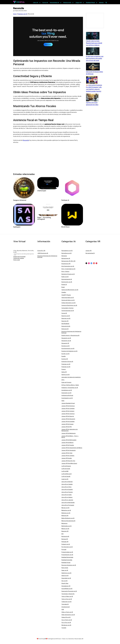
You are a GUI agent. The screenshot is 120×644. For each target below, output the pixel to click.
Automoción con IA (67, 282)
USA (63, 609)
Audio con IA (65, 277)
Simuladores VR (66, 586)
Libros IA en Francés (67, 492)
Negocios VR (65, 531)
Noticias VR (65, 539)
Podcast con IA (66, 544)
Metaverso (64, 523)
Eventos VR (65, 359)
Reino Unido (65, 568)
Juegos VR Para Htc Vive (68, 461)
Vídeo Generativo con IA (68, 615)
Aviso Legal (17, 260)
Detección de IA (66, 326)
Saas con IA (65, 570)
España (64, 356)
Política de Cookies (19, 258)
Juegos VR (79, 3)
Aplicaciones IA (66, 258)
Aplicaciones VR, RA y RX (68, 261)
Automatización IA (67, 279)
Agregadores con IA (67, 251)
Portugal (64, 549)
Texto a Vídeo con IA (67, 596)
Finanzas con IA (22, 14)
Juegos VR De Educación (68, 419)
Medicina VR (65, 516)
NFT (63, 534)
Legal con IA (65, 479)
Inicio (15, 14)
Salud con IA (65, 576)
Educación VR (65, 343)
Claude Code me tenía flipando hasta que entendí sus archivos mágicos (94, 43)
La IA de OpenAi (66, 476)
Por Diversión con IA (67, 547)
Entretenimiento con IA (68, 349)
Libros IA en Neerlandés (68, 503)
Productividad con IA (67, 552)
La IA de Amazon (66, 466)
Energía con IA (66, 346)
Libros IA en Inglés (67, 495)
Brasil (63, 287)
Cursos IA (45, 3)
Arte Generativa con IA (68, 266)
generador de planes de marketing (71, 377)
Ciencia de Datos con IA (68, 300)
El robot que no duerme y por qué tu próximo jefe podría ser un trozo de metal (95, 58)
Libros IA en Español (67, 490)
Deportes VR (65, 321)
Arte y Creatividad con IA (68, 269)
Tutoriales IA (65, 604)
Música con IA (65, 529)
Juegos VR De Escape (67, 424)
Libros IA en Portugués (68, 505)
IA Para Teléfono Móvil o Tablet (70, 385)
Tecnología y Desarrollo (68, 594)
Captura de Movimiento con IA (70, 290)
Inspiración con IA (66, 393)
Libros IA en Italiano (67, 497)
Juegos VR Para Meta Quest (69, 463)
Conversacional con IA (68, 311)
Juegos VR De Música (67, 443)
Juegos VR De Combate (68, 408)
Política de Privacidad (19, 257)
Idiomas (101, 3)
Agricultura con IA (67, 253)
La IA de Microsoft (67, 474)
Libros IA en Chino (67, 487)
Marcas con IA (65, 508)
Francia (64, 369)
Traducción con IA (66, 602)
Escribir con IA (65, 354)
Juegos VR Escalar (67, 458)
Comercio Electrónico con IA (69, 305)
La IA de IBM (65, 471)
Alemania (64, 256)
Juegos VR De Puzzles (68, 445)
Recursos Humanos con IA (69, 565)
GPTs (63, 380)
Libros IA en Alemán (67, 482)
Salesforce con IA (66, 573)
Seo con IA (64, 581)
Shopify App (65, 583)
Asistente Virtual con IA (68, 274)
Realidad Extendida (67, 560)
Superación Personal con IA (69, 591)
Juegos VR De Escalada (68, 422)
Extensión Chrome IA (67, 362)
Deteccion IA (65, 329)
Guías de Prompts (66, 382)
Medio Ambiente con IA (68, 518)
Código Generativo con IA (68, 303)
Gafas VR (64, 372)
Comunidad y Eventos (67, 308)
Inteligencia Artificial (67, 395)
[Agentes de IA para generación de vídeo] (92, 98)
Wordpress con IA (66, 625)
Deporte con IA (66, 316)
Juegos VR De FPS (67, 427)
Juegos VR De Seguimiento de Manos (72, 448)
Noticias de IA (67, 3)
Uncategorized (66, 607)
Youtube (64, 628)
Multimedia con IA (67, 526)
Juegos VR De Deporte (68, 416)
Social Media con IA (67, 589)
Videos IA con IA (66, 617)
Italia (63, 401)
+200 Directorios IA (43, 253)
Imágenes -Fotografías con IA (70, 388)
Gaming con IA (66, 375)
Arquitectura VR (66, 264)
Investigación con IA (67, 398)
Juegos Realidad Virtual (68, 403)
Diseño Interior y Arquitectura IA (70, 335)
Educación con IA (66, 338)
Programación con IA (67, 555)
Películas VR (65, 542)
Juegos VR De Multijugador (69, 440)
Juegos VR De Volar (67, 453)
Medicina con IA (66, 513)
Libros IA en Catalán (67, 484)
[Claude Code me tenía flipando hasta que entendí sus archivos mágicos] (93, 36)
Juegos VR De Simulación (69, 450)
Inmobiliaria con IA (67, 390)
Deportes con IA (66, 318)
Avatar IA (64, 285)
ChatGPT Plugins (66, 295)
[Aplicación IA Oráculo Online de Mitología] (93, 67)
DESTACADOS (65, 324)
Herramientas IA (54, 3)
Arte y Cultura (65, 271)
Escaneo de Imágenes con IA (69, 351)
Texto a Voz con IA (67, 599)
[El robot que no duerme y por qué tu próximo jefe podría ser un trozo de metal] (93, 51)
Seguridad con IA (66, 578)
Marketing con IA (66, 510)
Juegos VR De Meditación (69, 433)
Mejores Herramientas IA (68, 521)
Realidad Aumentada (67, 557)
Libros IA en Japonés (67, 500)
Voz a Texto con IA (67, 620)
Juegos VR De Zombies (68, 456)
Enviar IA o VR (41, 251)
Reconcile (26, 140)
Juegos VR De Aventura (68, 406)
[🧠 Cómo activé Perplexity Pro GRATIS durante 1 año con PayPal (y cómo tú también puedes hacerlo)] (92, 80)
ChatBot (64, 292)
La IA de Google (66, 469)
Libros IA (36, 3)
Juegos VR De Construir (68, 414)
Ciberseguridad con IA (68, 298)
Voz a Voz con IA (66, 623)
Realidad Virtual (90, 3)
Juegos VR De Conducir (68, 411)
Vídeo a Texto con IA (67, 612)
